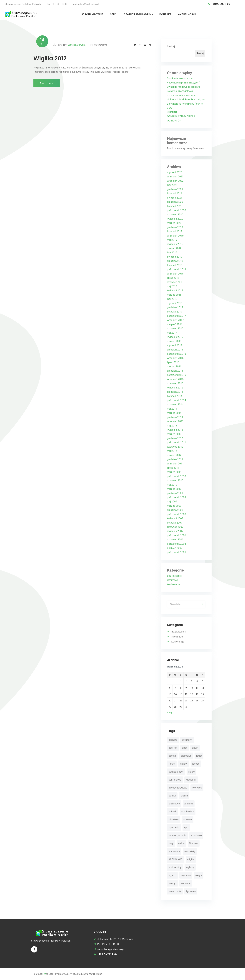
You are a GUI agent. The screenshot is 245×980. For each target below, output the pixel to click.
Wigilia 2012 (50, 58)
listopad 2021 (175, 193)
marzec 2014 (174, 413)
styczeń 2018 (175, 303)
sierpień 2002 (175, 548)
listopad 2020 (175, 206)
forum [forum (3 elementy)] (172, 764)
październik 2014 (176, 400)
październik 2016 (176, 354)
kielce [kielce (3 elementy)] (191, 772)
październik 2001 (176, 552)
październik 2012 (176, 442)
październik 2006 (176, 535)
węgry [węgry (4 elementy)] (199, 875)
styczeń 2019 (175, 257)
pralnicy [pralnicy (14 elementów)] (189, 804)
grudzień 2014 (175, 392)
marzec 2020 (174, 223)
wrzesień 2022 (175, 181)
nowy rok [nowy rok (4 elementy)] (197, 788)
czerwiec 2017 (175, 329)
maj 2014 (172, 409)
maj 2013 (172, 426)
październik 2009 (176, 497)
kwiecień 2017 (175, 337)
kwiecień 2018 (175, 291)
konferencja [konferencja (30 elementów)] (175, 780)
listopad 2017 (175, 312)
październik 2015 (176, 375)
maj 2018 (172, 286)
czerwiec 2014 (175, 404)
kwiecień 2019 (175, 244)
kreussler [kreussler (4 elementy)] (191, 780)
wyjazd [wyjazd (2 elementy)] (172, 875)
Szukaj (171, 47)
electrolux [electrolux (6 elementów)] (186, 756)
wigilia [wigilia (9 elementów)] (191, 860)
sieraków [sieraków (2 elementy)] (174, 820)
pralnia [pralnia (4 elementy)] (184, 796)
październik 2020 (176, 210)
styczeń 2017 (175, 345)
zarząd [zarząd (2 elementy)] (172, 883)
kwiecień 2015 (175, 388)
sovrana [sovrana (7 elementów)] (188, 820)
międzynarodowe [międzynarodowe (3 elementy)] (178, 788)
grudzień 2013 (175, 417)
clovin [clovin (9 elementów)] (195, 748)
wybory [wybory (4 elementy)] (190, 868)
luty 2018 (172, 299)
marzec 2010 (174, 489)
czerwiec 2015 (175, 383)
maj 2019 (172, 240)
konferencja (173, 584)
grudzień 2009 (175, 493)
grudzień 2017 (175, 307)
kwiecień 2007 (175, 531)
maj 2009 (172, 502)
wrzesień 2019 (175, 236)
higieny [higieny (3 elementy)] (184, 764)
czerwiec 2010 (175, 480)
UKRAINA (172, 112)
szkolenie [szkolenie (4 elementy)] (196, 836)
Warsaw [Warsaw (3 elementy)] (194, 844)
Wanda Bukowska (77, 45)
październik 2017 (176, 316)
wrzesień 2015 (175, 379)
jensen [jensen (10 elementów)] (196, 764)
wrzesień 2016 (175, 358)
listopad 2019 (175, 231)
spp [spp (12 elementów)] (186, 828)
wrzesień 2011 (175, 464)
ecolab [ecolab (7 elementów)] (172, 756)
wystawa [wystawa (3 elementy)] (186, 875)
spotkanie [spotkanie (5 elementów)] (174, 828)
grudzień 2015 (175, 371)
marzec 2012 (174, 455)
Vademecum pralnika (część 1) (184, 83)
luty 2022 (172, 185)
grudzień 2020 (175, 202)
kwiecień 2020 (175, 219)
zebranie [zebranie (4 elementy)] (186, 883)
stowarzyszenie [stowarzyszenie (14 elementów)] (177, 836)
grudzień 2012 (175, 438)
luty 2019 (172, 253)
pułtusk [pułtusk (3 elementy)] (173, 812)
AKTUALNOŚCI (187, 14)
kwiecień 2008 (175, 518)
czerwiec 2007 (175, 527)
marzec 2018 (174, 295)
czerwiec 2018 (175, 282)
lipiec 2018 (173, 278)
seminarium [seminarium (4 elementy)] (188, 812)
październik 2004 (176, 544)
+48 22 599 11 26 (219, 4)
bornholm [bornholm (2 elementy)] (187, 740)
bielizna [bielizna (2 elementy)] (173, 740)
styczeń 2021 (175, 198)
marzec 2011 (174, 472)
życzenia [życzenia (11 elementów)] (191, 891)
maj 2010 (172, 485)
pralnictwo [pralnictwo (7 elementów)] (174, 804)
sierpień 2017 (175, 324)
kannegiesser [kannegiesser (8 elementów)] (176, 772)
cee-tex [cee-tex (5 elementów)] (173, 748)
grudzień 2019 (175, 227)
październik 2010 (176, 476)
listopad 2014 (175, 396)
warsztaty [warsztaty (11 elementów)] (190, 852)
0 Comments (99, 45)
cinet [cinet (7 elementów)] (184, 748)
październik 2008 (176, 514)
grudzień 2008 (175, 510)
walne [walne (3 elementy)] (181, 844)
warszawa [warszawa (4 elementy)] (174, 852)
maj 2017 (172, 333)
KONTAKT (165, 14)
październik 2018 (176, 269)
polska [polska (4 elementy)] (172, 796)
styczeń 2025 (175, 172)
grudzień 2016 (175, 350)
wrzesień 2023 (175, 177)
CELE (113, 14)
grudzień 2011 (175, 459)
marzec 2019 (174, 248)
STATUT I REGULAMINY (137, 14)
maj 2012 (172, 451)
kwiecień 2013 (175, 430)
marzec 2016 (174, 367)
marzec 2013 (174, 434)
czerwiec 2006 (175, 540)
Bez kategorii (174, 576)
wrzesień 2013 (175, 421)
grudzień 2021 (175, 189)
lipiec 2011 (173, 468)
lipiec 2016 (173, 362)
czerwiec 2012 (175, 447)
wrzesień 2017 (175, 320)
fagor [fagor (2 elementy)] (199, 756)
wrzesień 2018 (175, 274)
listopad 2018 (175, 265)
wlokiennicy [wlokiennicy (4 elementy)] (175, 868)
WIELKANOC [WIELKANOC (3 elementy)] (176, 860)
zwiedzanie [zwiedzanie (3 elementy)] (175, 891)
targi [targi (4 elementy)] (171, 844)
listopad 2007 (175, 523)
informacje (173, 580)
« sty (170, 713)
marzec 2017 (174, 341)
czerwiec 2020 (175, 215)
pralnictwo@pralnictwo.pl (86, 4)
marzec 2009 (174, 506)
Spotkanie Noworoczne (180, 78)
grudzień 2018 (175, 261)
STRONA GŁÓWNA (92, 14)
